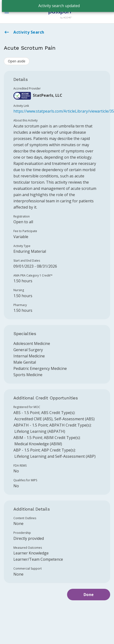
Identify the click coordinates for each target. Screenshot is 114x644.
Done (89, 595)
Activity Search (24, 32)
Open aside (17, 61)
